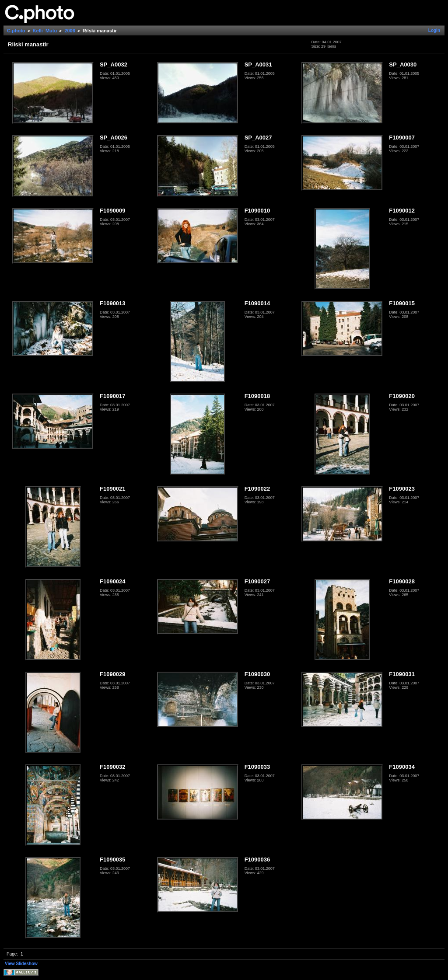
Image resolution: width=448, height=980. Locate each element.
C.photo (16, 31)
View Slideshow (21, 964)
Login (434, 30)
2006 (70, 31)
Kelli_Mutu (45, 31)
